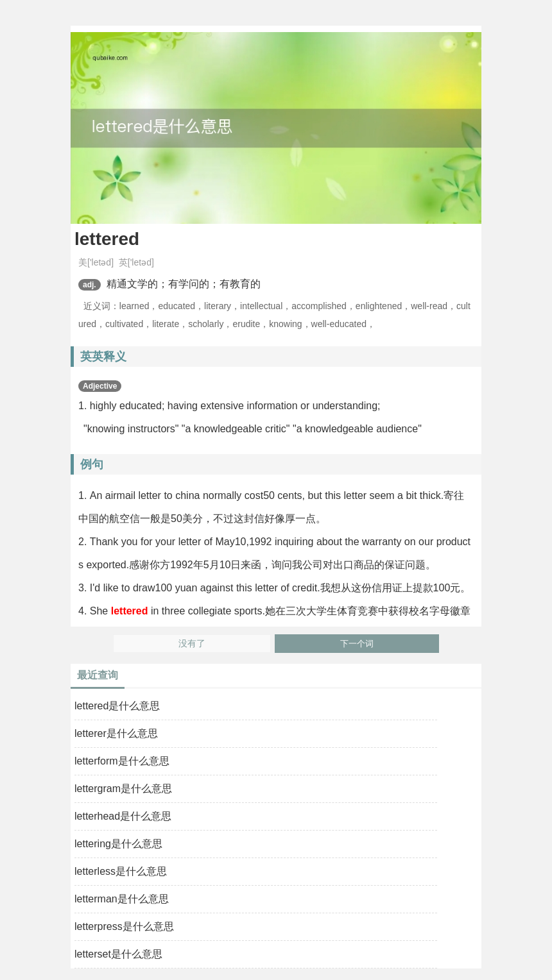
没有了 (192, 644)
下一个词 (357, 644)
